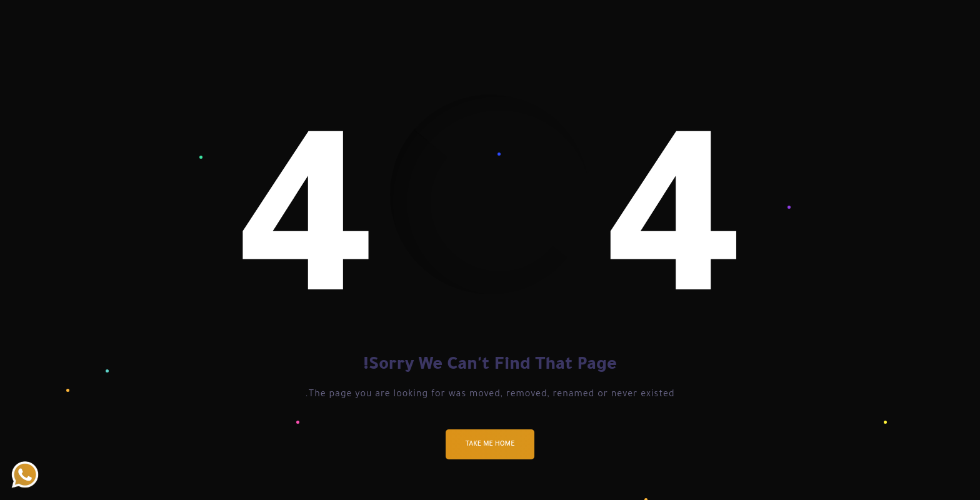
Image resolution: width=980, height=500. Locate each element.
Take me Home (490, 444)
